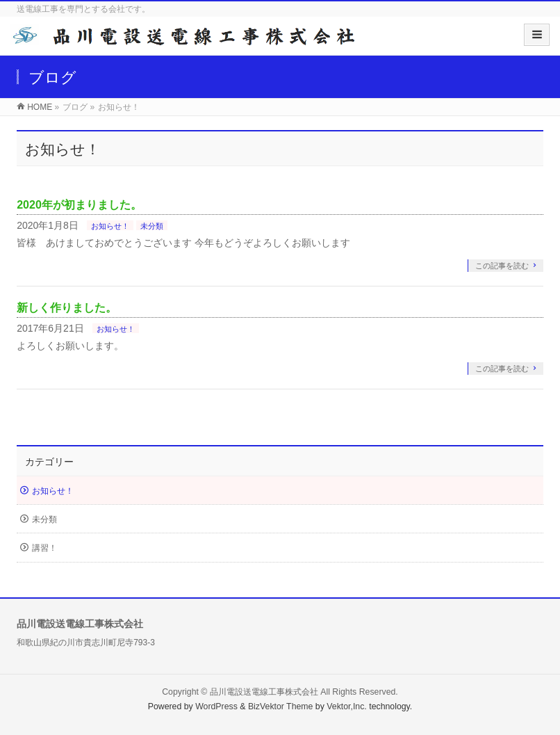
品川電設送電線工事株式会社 (264, 692)
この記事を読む (502, 266)
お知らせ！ (110, 226)
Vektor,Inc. (347, 706)
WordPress (216, 706)
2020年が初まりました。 (79, 205)
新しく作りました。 (67, 308)
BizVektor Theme (281, 706)
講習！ (44, 548)
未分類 (152, 226)
